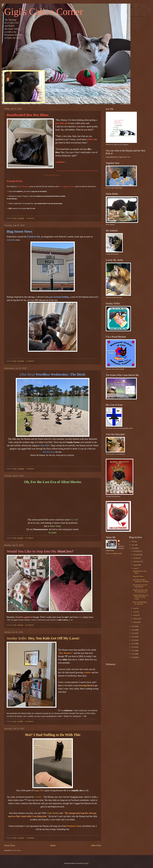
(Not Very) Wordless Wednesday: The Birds (141, 581)
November (137, 555)
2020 (133, 548)
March (135, 615)
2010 (133, 657)
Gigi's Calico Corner (44, 12)
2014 (133, 644)
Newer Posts (10, 845)
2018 (133, 630)
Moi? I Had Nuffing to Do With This (140, 603)
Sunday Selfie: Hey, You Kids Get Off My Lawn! (140, 597)
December (137, 551)
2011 (133, 654)
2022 (133, 541)
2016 (133, 637)
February (136, 619)
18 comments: (29, 721)
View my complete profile (114, 553)
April (135, 612)
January (136, 622)
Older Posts (96, 845)
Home (53, 845)
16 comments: (30, 625)
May (135, 608)
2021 (133, 545)
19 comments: (30, 538)
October (136, 558)
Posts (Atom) (17, 850)
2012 (133, 651)
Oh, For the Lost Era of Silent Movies (140, 586)
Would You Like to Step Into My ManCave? (140, 591)
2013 (133, 647)
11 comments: (30, 361)
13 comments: (30, 218)
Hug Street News (138, 576)
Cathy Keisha (53, 813)
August (136, 565)
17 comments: (30, 838)
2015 (133, 640)
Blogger (86, 863)
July (135, 568)
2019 (133, 626)
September (137, 561)
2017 (133, 633)
